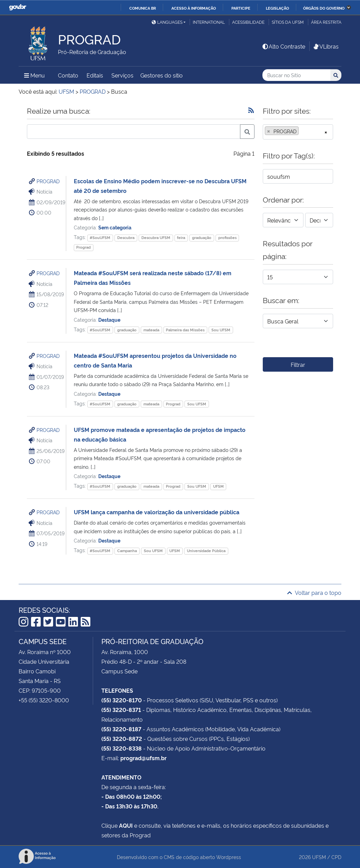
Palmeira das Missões (185, 330)
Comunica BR (143, 8)
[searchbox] (302, 131)
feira (181, 237)
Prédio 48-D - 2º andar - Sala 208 (144, 661)
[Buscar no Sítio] (296, 75)
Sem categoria (115, 227)
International (209, 22)
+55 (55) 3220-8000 (44, 700)
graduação (202, 237)
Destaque (109, 319)
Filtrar (298, 364)
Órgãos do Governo (324, 8)
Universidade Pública (206, 551)
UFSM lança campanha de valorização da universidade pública (157, 512)
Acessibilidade (248, 22)
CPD (336, 857)
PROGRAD (48, 181)
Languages (167, 22)
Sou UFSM (221, 330)
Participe (241, 8)
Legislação (277, 8)
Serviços (122, 75)
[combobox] (298, 132)
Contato (68, 75)
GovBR (18, 7)
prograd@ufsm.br (143, 758)
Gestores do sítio (162, 75)
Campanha (127, 551)
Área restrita (326, 22)
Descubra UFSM (156, 237)
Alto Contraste (283, 46)
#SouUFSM (100, 237)
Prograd (83, 247)
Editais (95, 75)
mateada (151, 330)
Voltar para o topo (314, 592)
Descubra (126, 237)
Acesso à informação (194, 8)
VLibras (326, 46)
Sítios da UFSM (288, 22)
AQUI (126, 825)
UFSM (218, 486)
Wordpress (229, 857)
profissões (227, 237)
